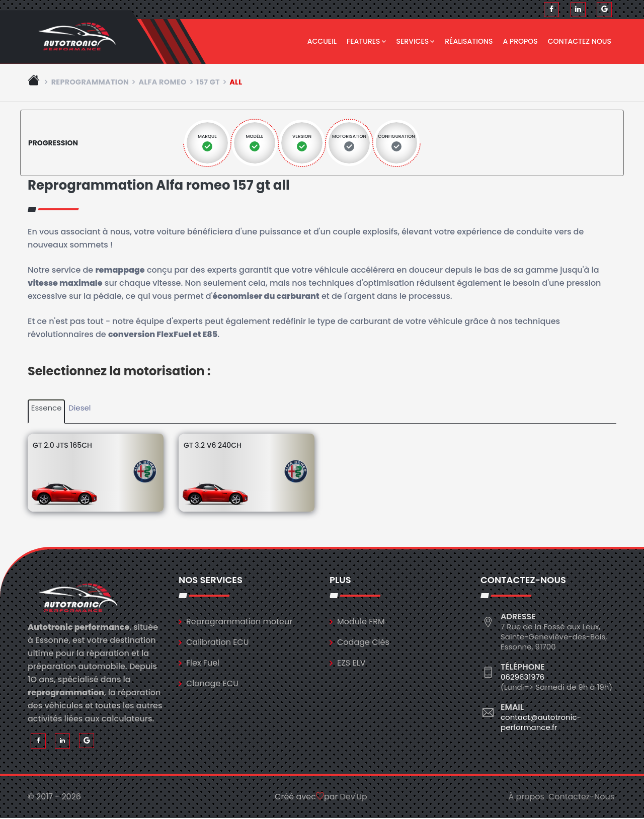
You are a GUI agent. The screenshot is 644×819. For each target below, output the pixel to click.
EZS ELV (351, 663)
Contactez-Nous (581, 798)
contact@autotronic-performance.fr (541, 723)
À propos (526, 798)
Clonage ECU (212, 684)
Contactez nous (580, 41)
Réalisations (469, 41)
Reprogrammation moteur (239, 622)
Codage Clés (363, 643)
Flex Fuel (203, 663)
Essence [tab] (47, 409)
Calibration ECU (218, 643)
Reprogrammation (90, 83)
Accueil (322, 41)
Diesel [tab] (79, 409)
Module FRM (361, 622)
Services (416, 41)
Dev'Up (354, 798)
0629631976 (522, 677)
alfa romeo (162, 83)
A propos (520, 41)
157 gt (208, 83)
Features (367, 41)
